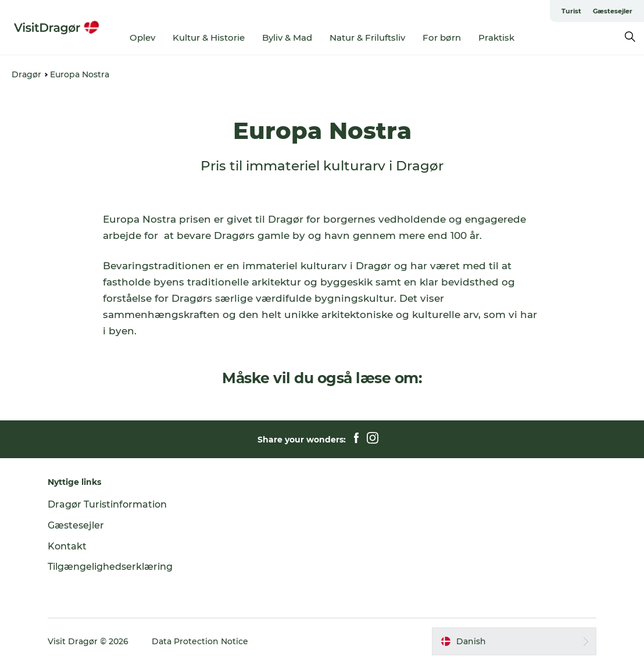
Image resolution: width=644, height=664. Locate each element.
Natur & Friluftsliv (367, 38)
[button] (514, 641)
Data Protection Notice (200, 641)
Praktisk (496, 38)
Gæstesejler (613, 11)
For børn (442, 38)
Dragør (26, 74)
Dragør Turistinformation (107, 504)
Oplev (142, 38)
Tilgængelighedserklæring (110, 567)
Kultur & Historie (209, 38)
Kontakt (67, 546)
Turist (571, 11)
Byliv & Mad (287, 38)
